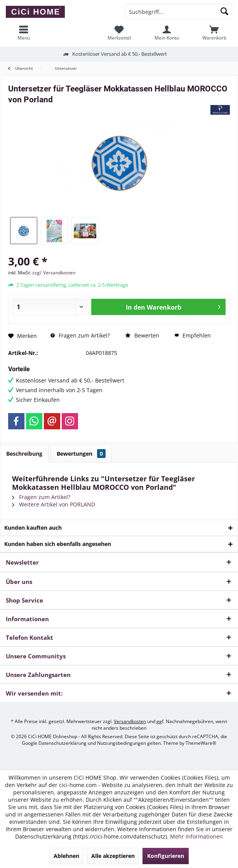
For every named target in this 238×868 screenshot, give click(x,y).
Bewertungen (81, 454)
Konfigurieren (166, 856)
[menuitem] (214, 33)
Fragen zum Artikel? (80, 335)
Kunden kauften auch (33, 528)
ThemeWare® (201, 743)
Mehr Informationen (196, 836)
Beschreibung (24, 454)
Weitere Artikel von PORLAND (54, 504)
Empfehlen (193, 335)
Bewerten (142, 335)
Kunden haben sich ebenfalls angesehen (58, 544)
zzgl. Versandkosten (54, 273)
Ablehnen (66, 856)
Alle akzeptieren (113, 856)
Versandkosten (130, 721)
